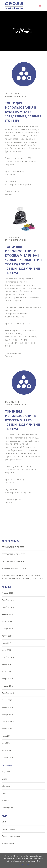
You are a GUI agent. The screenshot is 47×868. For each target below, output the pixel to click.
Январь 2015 (7, 714)
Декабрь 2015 (8, 693)
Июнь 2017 (7, 643)
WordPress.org (8, 843)
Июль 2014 (7, 736)
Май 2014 (6, 743)
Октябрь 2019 (8, 607)
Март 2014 (6, 750)
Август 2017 (7, 636)
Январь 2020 (7, 593)
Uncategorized (8, 807)
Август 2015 (7, 700)
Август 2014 (7, 729)
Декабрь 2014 (8, 722)
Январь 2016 (7, 686)
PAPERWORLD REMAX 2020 (13, 561)
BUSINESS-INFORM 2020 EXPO (14, 568)
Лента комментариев (11, 836)
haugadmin (14, 94)
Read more (25, 864)
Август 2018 (7, 621)
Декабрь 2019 (8, 600)
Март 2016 (6, 672)
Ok (19, 864)
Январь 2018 (7, 629)
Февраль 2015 (8, 707)
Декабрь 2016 (8, 657)
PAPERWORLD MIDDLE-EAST (14, 554)
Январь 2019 (7, 614)
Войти (5, 822)
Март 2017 (6, 650)
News (4, 793)
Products (6, 800)
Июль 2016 (7, 664)
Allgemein (6, 772)
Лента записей (8, 829)
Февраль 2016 (8, 679)
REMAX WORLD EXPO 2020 (13, 547)
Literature (6, 786)
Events (5, 779)
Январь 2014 (7, 757)
